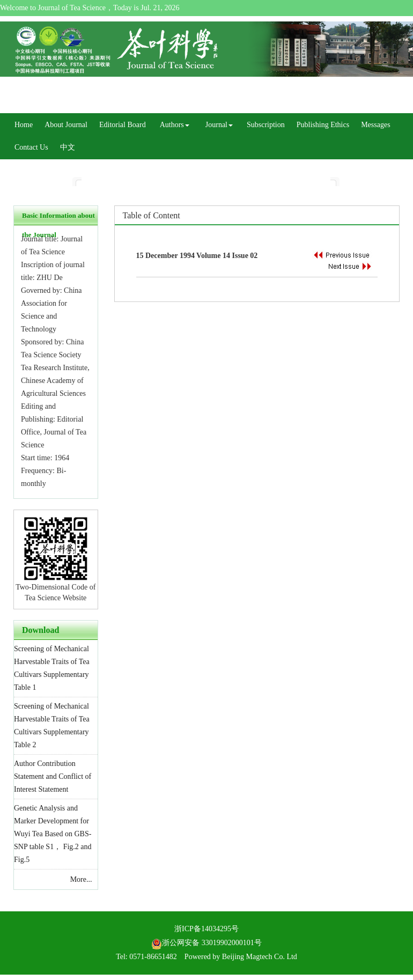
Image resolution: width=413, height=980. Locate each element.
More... (81, 879)
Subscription (266, 125)
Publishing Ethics (323, 125)
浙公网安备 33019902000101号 (206, 943)
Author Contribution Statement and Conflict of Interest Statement (53, 776)
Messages (375, 125)
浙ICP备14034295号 (206, 929)
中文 (68, 147)
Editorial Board (123, 125)
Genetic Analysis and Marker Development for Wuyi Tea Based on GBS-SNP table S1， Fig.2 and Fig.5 (53, 834)
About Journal (66, 125)
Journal (219, 125)
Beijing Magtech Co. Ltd (260, 957)
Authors (175, 125)
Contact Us (31, 147)
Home (24, 125)
